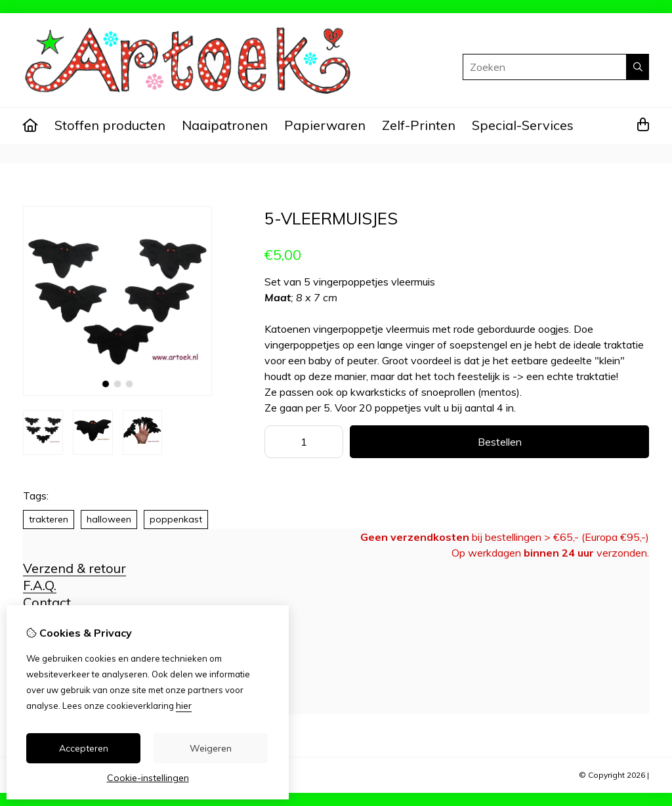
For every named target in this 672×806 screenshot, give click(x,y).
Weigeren (211, 748)
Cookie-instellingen (148, 778)
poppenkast (176, 519)
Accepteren (84, 748)
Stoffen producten (110, 125)
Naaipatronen (225, 125)
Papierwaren (325, 125)
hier (184, 706)
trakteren (49, 519)
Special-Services (523, 125)
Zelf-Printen (419, 125)
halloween (109, 519)
